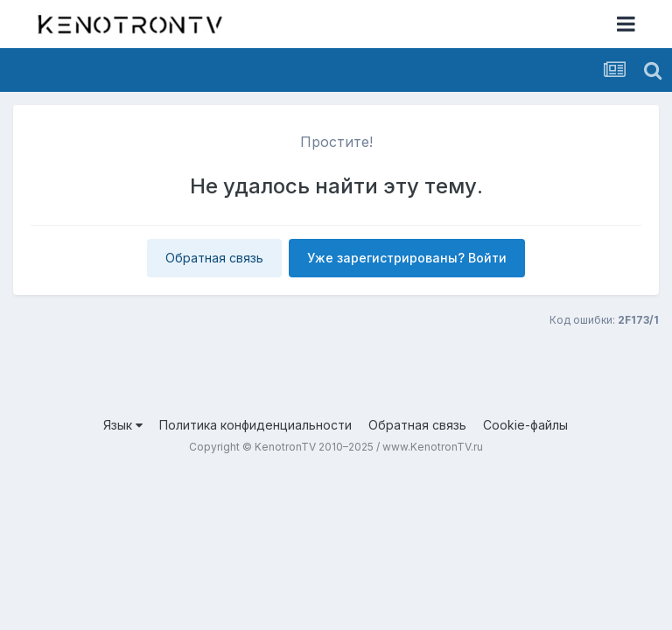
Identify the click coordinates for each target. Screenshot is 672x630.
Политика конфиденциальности (255, 425)
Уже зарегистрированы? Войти (407, 258)
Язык (123, 425)
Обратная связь (214, 258)
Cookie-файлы (525, 425)
